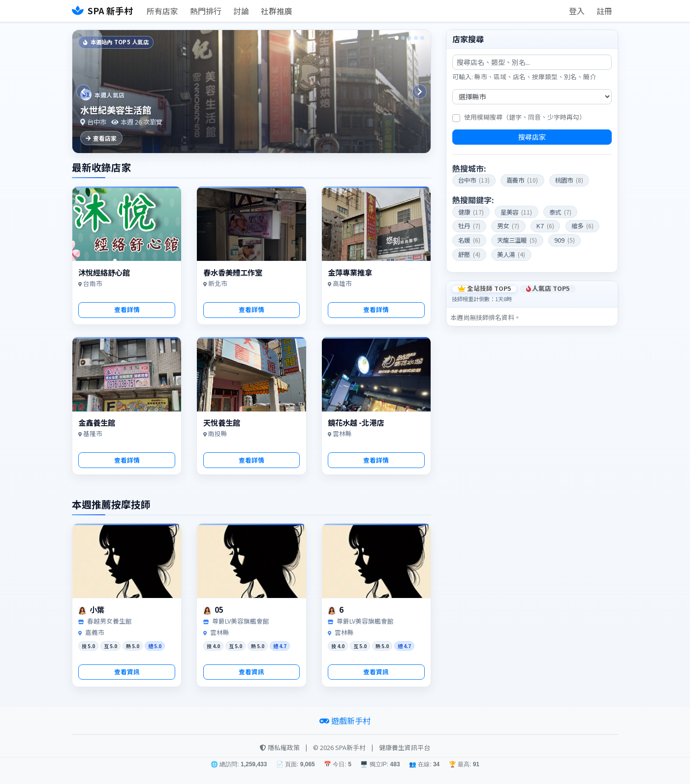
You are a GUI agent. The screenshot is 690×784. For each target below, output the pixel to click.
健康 (471, 212)
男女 (508, 226)
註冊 (604, 11)
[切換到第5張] (422, 38)
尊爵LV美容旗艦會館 (241, 621)
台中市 (474, 180)
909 (565, 240)
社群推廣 (277, 11)
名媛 (469, 240)
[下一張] (418, 92)
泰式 (560, 212)
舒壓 (469, 254)
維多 (582, 226)
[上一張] (85, 92)
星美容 (516, 212)
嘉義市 (522, 180)
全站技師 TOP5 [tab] (484, 289)
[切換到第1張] (397, 38)
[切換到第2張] (403, 38)
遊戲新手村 (345, 721)
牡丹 (469, 226)
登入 (577, 11)
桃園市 (569, 180)
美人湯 (511, 254)
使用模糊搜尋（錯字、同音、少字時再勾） (525, 117)
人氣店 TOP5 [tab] (548, 289)
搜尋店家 (532, 137)
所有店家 (162, 11)
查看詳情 (127, 309)
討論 (241, 11)
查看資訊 (127, 672)
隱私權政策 (280, 747)
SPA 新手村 (102, 11)
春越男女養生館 (110, 621)
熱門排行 (206, 11)
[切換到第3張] (409, 38)
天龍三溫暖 (517, 240)
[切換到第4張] (416, 38)
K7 (545, 226)
